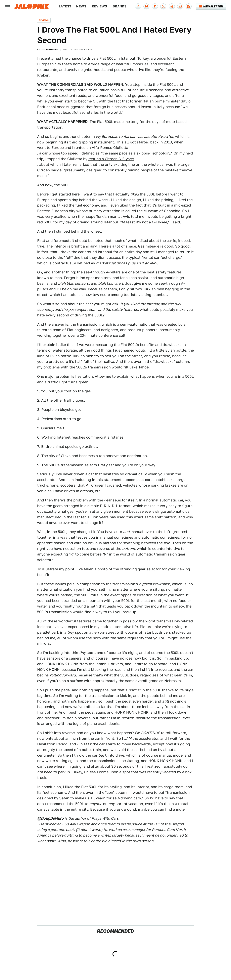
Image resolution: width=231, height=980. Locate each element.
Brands (120, 6)
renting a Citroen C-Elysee (111, 159)
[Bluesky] (146, 6)
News (81, 6)
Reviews (100, 6)
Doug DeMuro (50, 49)
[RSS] (189, 6)
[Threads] (172, 6)
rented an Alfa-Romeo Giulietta (101, 148)
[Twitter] (163, 6)
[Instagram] (180, 6)
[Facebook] (138, 6)
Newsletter (211, 6)
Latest (65, 6)
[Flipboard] (155, 6)
